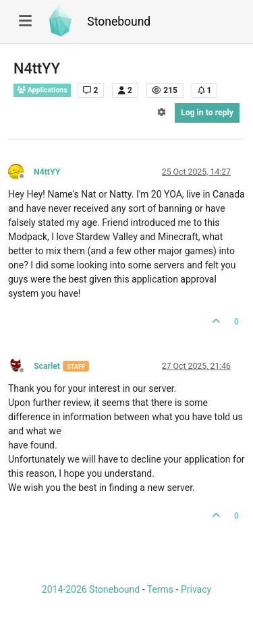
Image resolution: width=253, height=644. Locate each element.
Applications (42, 90)
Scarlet (47, 366)
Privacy (196, 589)
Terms (160, 589)
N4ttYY (47, 172)
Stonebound (119, 22)
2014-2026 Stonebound (91, 589)
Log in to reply (207, 113)
